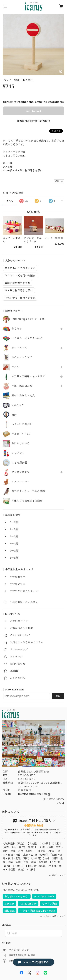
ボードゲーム (19, 348)
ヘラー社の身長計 (22, 424)
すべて (10, 201)
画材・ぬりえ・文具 (23, 396)
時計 (14, 415)
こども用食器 (19, 463)
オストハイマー (21, 482)
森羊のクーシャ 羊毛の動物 (28, 491)
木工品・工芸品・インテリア (28, 376)
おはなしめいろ (21, 443)
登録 (58, 696)
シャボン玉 (18, 453)
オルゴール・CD (21, 434)
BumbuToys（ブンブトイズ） (29, 319)
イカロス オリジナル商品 (27, 338)
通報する (59, 181)
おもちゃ (17, 329)
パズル (15, 367)
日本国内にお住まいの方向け (33, 121)
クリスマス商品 (21, 472)
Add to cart (34, 111)
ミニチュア (18, 405)
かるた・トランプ (22, 357)
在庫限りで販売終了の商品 (27, 501)
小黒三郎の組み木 (22, 386)
